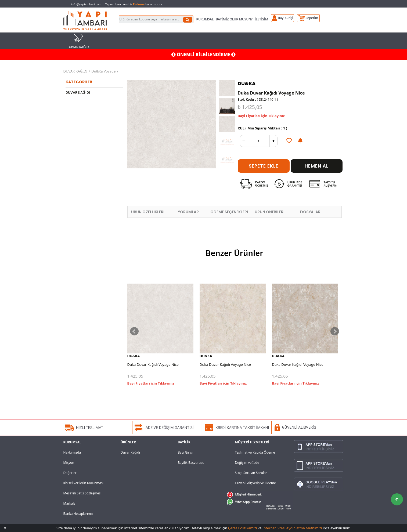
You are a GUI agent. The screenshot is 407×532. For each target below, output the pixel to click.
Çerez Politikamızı (242, 528)
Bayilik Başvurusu (191, 463)
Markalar (70, 503)
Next (335, 331)
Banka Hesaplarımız (78, 514)
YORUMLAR (188, 212)
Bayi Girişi (185, 452)
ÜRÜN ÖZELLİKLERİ (148, 212)
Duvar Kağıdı (130, 452)
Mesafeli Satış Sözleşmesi (82, 493)
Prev (134, 331)
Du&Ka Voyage (103, 71)
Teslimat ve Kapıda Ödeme (255, 452)
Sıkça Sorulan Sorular (251, 473)
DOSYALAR (310, 212)
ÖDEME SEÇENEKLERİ (229, 212)
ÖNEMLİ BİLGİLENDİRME (203, 55)
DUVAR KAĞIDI (79, 41)
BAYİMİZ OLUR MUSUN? (234, 19)
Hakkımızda (72, 452)
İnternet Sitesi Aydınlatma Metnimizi (292, 528)
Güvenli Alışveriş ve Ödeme (255, 483)
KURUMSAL (205, 19)
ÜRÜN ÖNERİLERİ (270, 212)
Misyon (69, 463)
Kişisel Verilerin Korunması (84, 483)
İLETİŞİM (261, 19)
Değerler (70, 473)
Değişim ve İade (247, 463)
